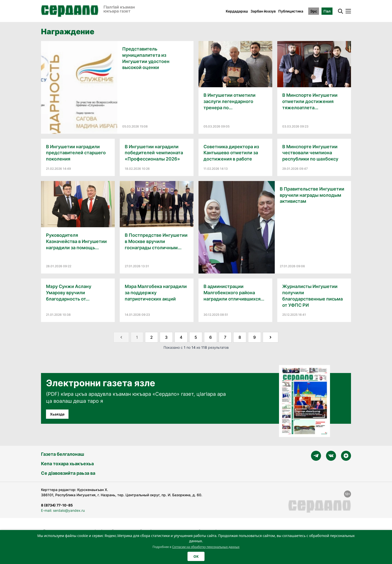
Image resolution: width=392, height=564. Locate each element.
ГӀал (327, 11)
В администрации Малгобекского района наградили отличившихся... (234, 293)
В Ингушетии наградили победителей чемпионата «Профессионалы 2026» (154, 153)
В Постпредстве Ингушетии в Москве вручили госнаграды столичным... (156, 241)
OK (196, 556)
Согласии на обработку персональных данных (206, 547)
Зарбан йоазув (263, 11)
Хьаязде (57, 414)
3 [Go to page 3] (166, 337)
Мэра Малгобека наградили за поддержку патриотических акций (156, 293)
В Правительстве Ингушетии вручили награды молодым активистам (312, 195)
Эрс (314, 11)
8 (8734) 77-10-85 (57, 505)
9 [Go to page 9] (254, 337)
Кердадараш (237, 11)
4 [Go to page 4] (181, 337)
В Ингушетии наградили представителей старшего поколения (76, 153)
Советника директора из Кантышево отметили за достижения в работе (231, 153)
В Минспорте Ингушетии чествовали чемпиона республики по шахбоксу (310, 153)
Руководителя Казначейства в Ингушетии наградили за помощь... (76, 241)
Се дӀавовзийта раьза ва (68, 473)
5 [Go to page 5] (196, 337)
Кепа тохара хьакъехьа (67, 464)
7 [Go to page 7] (225, 337)
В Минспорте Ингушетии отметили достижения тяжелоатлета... (310, 101)
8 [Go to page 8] (240, 337)
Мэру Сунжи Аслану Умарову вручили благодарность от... (69, 293)
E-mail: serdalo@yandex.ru (63, 510)
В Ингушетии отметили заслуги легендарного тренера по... (229, 101)
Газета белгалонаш (62, 454)
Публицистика (291, 11)
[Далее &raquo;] (270, 337)
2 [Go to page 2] (151, 337)
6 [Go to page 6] (210, 337)
